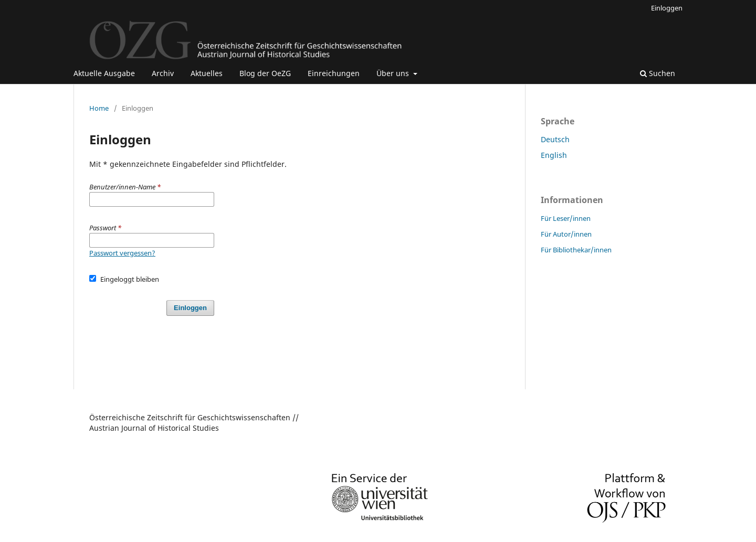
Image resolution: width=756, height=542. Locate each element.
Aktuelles (207, 73)
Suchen (658, 73)
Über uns (394, 73)
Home (99, 108)
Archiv (163, 73)
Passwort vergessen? (122, 253)
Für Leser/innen (566, 218)
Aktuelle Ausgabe (104, 73)
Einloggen (667, 8)
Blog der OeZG (265, 73)
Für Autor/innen (566, 234)
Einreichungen (334, 73)
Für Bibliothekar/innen (576, 250)
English (554, 155)
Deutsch (555, 139)
